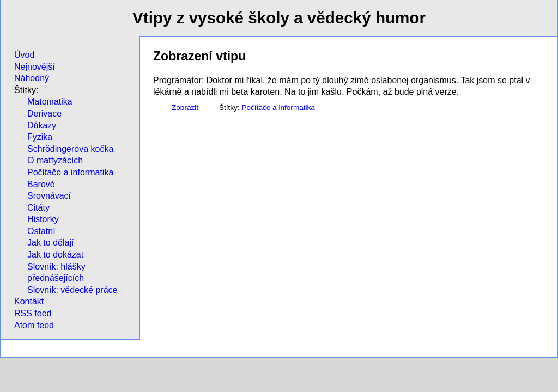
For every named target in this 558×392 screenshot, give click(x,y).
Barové (41, 184)
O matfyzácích (55, 160)
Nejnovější (35, 67)
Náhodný (32, 78)
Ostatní (41, 231)
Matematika (50, 102)
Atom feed (34, 325)
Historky (43, 219)
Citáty (38, 208)
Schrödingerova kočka (70, 149)
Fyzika (40, 137)
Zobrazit (185, 108)
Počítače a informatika (70, 172)
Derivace (44, 114)
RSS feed (33, 313)
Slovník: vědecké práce (72, 290)
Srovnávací (49, 196)
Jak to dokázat (55, 255)
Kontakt (29, 301)
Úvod (24, 55)
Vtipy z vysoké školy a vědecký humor (279, 18)
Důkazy (42, 125)
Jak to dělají (50, 243)
